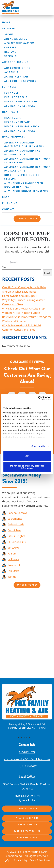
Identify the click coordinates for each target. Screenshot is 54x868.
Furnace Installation (21, 102)
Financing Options (27, 818)
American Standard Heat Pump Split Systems (27, 161)
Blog (6, 197)
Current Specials (27, 825)
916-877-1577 (27, 752)
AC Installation (16, 77)
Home (6, 22)
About (9, 34)
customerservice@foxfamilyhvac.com (27, 759)
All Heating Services (20, 106)
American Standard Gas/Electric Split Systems (24, 145)
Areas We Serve (16, 39)
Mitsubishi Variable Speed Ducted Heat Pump (24, 185)
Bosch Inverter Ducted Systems (22, 177)
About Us (9, 29)
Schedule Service (27, 219)
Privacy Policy (21, 860)
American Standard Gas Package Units (22, 153)
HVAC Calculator (27, 838)
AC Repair (11, 72)
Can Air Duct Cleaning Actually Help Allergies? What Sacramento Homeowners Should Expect (24, 291)
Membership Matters (20, 43)
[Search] (27, 262)
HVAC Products (14, 137)
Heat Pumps (11, 112)
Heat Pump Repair (17, 122)
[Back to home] (11, 7)
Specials (11, 56)
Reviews (10, 52)
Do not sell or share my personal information (27, 467)
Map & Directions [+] (27, 796)
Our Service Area (27, 585)
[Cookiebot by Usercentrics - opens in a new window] (38, 398)
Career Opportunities (27, 831)
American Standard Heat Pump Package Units (27, 169)
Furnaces (9, 87)
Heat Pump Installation (22, 126)
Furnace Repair (16, 97)
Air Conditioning (15, 62)
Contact (8, 209)
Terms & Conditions (40, 860)
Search (6, 267)
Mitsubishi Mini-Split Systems (26, 191)
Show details (38, 446)
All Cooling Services (20, 81)
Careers (10, 48)
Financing (10, 203)
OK (27, 456)
